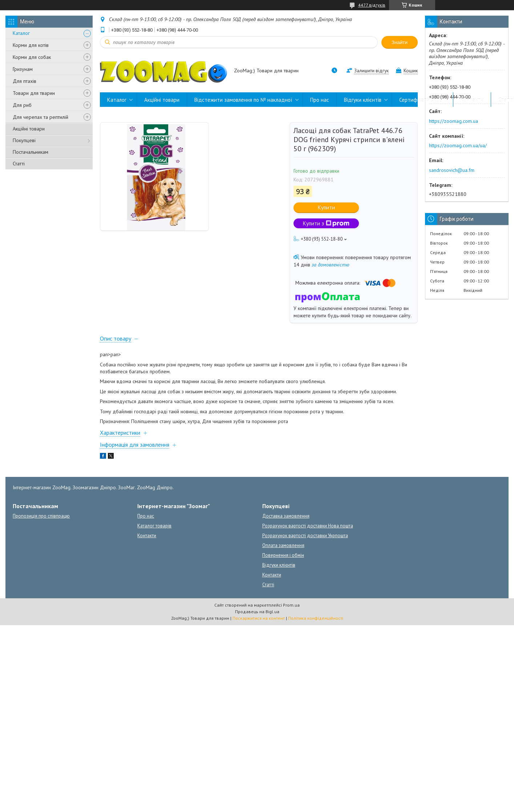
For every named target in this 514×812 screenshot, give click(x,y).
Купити (326, 207)
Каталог (21, 33)
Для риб (22, 105)
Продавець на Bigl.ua (257, 612)
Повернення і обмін (283, 555)
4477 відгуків (372, 5)
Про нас (320, 100)
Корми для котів (31, 45)
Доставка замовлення (286, 516)
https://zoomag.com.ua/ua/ (458, 145)
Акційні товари (29, 129)
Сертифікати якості (422, 100)
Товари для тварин (34, 93)
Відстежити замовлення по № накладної (243, 100)
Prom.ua (291, 605)
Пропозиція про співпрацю (41, 516)
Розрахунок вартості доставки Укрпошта (305, 536)
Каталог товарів (154, 526)
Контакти (472, 100)
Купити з (326, 223)
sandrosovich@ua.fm (452, 170)
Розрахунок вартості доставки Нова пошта (308, 526)
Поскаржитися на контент (259, 618)
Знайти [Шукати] (400, 42)
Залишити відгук (371, 71)
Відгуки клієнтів (363, 100)
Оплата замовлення (283, 545)
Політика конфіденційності (316, 618)
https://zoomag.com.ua (454, 121)
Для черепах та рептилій (41, 117)
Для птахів (25, 81)
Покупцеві (24, 140)
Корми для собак (32, 57)
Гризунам (23, 69)
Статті (19, 164)
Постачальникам (31, 152)
